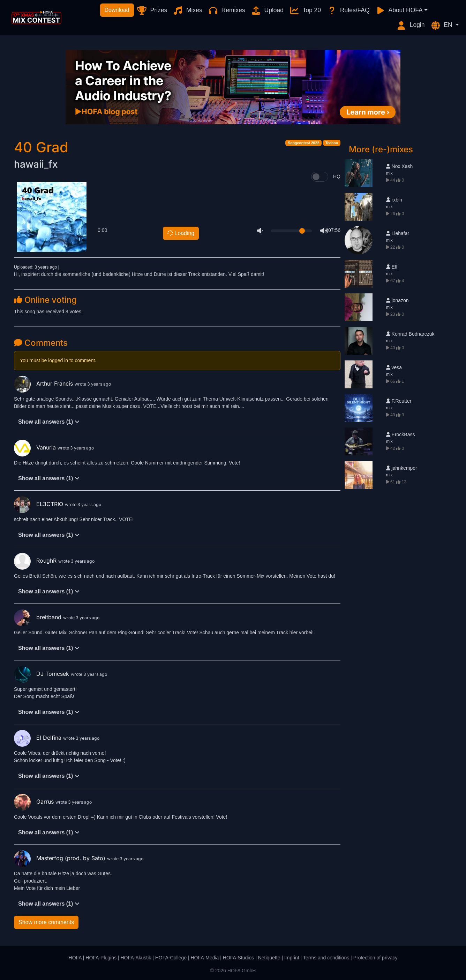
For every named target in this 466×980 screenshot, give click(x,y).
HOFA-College (171, 958)
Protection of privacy (375, 958)
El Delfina (39, 738)
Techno (332, 143)
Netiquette (269, 958)
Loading (180, 233)
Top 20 (305, 10)
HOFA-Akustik (136, 958)
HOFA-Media (205, 958)
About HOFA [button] (399, 10)
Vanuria (36, 447)
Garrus (35, 802)
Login (411, 25)
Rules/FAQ (348, 10)
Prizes (152, 10)
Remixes (227, 10)
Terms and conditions (326, 958)
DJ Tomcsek (42, 674)
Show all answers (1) (49, 422)
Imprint (292, 958)
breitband (39, 617)
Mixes (187, 10)
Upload (267, 10)
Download (117, 10)
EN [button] (442, 25)
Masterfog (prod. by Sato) (61, 858)
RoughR (36, 561)
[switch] (320, 177)
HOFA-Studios (238, 958)
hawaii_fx (36, 164)
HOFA (75, 958)
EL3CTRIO (39, 504)
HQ (337, 176)
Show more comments (46, 922)
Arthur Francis (44, 383)
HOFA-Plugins (101, 958)
